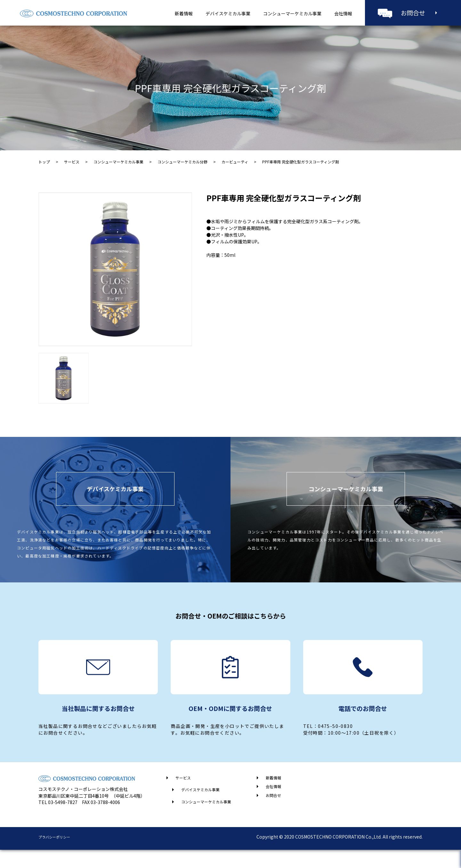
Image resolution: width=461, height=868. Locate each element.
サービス (72, 162)
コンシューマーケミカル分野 (182, 162)
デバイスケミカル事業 (228, 13)
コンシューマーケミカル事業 (292, 13)
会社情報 (343, 13)
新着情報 (184, 13)
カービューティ (235, 162)
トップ (44, 162)
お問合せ (413, 13)
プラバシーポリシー (59, 855)
